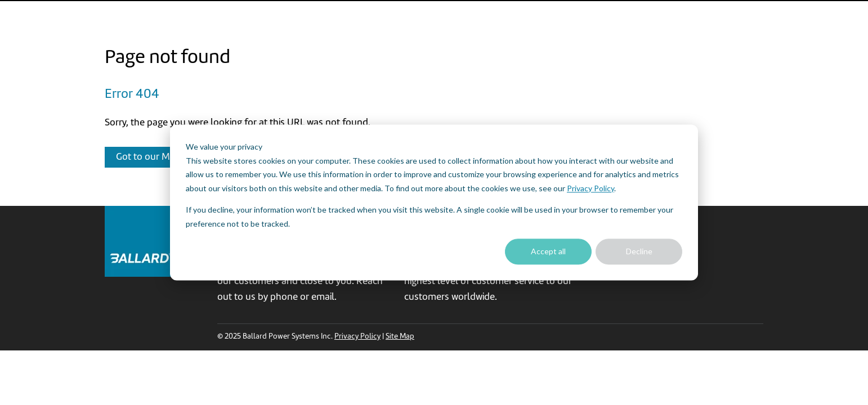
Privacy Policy (590, 188)
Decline (639, 251)
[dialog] (434, 202)
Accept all (548, 251)
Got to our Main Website (167, 157)
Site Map (400, 337)
